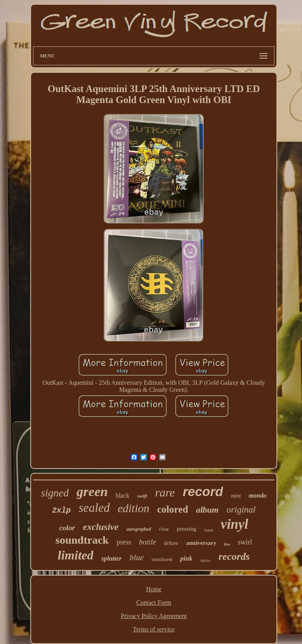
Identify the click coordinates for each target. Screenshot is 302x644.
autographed (139, 529)
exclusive (101, 527)
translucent (162, 559)
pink (186, 558)
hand (208, 530)
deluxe (171, 543)
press (124, 542)
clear (164, 529)
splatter (111, 558)
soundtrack (82, 540)
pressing (186, 529)
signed (55, 493)
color (67, 528)
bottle (147, 542)
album (207, 510)
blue (136, 557)
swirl (245, 542)
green (92, 492)
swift (142, 496)
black (122, 495)
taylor (205, 560)
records (234, 556)
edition (134, 508)
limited (76, 555)
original (241, 510)
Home (154, 589)
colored (173, 509)
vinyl (234, 524)
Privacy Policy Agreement (154, 616)
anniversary (201, 543)
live (227, 544)
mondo (257, 495)
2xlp (61, 510)
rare (165, 492)
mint (236, 496)
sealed (94, 508)
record (203, 492)
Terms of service (154, 629)
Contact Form (154, 602)
